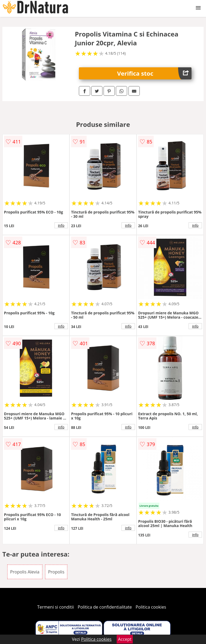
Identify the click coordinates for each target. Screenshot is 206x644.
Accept (125, 639)
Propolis (56, 572)
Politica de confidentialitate (105, 607)
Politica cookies (151, 607)
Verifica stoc (154, 73)
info (61, 225)
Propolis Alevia (25, 572)
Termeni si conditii (56, 607)
